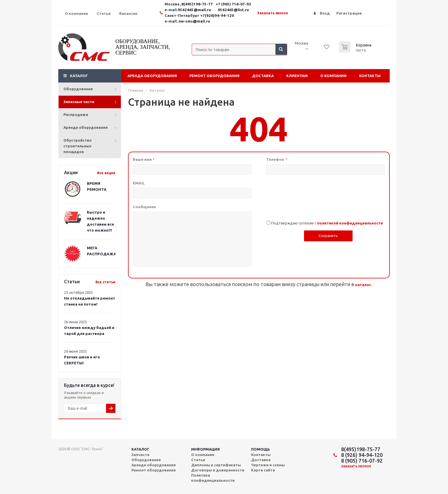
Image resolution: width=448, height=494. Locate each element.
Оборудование (78, 89)
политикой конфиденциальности (350, 223)
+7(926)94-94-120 (217, 16)
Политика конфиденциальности (213, 478)
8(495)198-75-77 (361, 449)
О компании (333, 76)
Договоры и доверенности (218, 470)
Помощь (261, 449)
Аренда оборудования (86, 127)
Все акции (106, 173)
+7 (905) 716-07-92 (233, 4)
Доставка (263, 76)
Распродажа (76, 115)
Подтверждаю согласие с (327, 223)
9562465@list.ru (233, 10)
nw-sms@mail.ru (194, 21)
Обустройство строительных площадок (78, 146)
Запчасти (140, 455)
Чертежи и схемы (268, 465)
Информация (205, 449)
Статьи (198, 460)
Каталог (79, 76)
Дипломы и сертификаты (216, 465)
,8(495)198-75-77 (197, 4)
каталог (363, 285)
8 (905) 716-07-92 (362, 461)
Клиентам (297, 76)
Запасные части (79, 102)
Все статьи (105, 282)
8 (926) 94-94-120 (362, 455)
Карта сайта (263, 470)
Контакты (370, 76)
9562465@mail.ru (194, 10)
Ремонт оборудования (214, 76)
